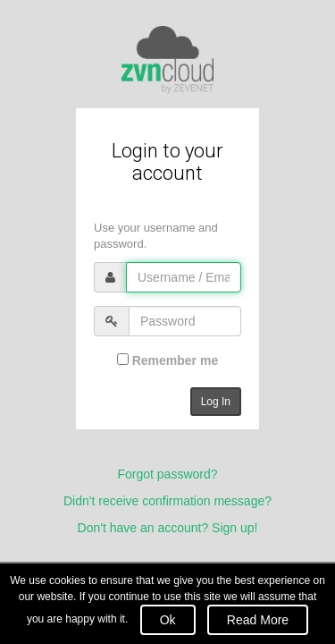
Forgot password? (167, 474)
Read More (258, 620)
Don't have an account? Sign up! (168, 528)
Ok (168, 620)
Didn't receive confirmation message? (167, 501)
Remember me (167, 360)
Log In (216, 402)
